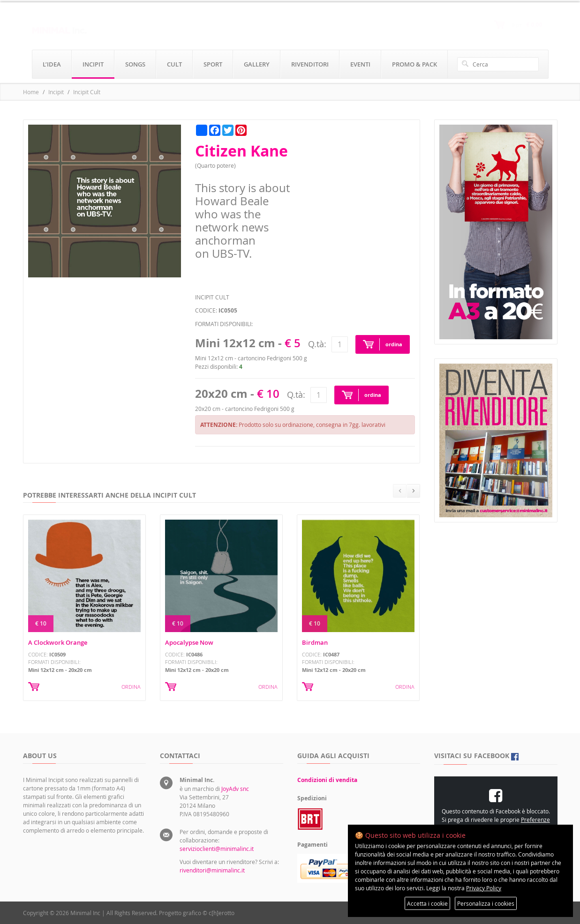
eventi (360, 64)
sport (213, 64)
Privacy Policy (484, 888)
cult (174, 64)
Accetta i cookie (427, 903)
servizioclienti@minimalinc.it (217, 849)
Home (31, 92)
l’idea (52, 64)
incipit (93, 64)
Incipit (56, 92)
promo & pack (414, 64)
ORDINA (131, 687)
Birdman (315, 642)
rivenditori (310, 64)
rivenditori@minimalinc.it (212, 870)
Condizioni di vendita (327, 780)
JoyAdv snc (235, 789)
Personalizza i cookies (486, 903)
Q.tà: (317, 344)
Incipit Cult (87, 92)
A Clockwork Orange (58, 642)
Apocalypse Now (189, 642)
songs (135, 64)
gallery (257, 64)
